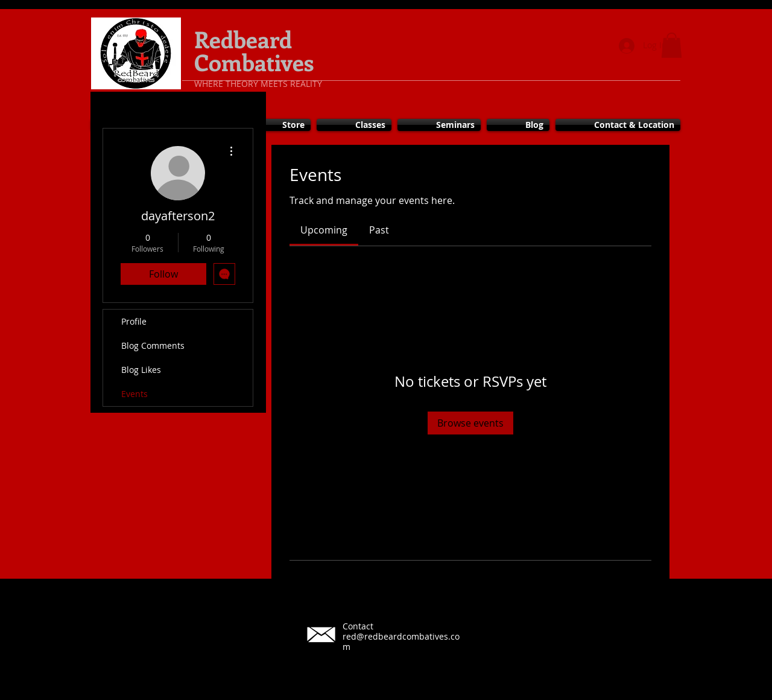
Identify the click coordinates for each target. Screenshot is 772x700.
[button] (672, 45)
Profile (134, 321)
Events (134, 394)
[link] (324, 230)
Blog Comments (153, 345)
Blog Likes (141, 370)
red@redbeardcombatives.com (401, 641)
